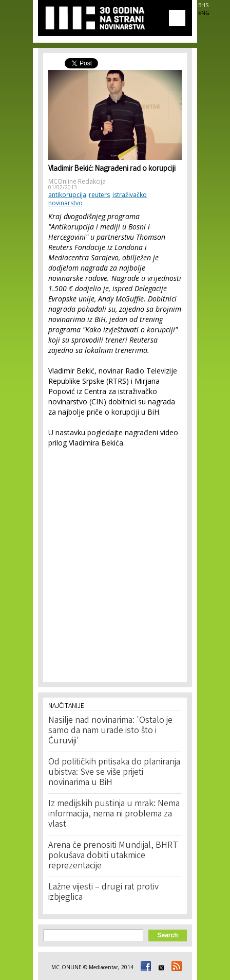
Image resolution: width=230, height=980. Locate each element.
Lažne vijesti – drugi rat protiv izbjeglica (103, 893)
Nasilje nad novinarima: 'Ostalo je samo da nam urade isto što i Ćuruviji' (110, 731)
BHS (203, 5)
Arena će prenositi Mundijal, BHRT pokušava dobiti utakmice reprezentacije (113, 856)
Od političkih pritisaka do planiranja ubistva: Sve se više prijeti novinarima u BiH (114, 773)
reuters (99, 195)
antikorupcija (67, 195)
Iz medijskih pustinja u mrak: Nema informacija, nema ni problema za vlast (114, 814)
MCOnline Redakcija (77, 181)
